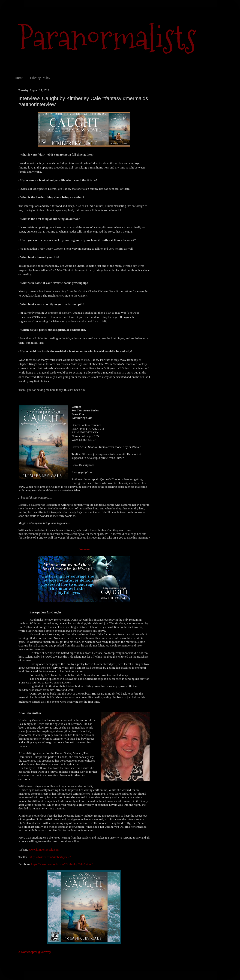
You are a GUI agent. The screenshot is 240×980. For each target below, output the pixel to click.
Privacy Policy (40, 78)
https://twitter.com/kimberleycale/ (50, 857)
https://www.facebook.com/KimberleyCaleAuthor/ (62, 864)
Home (19, 78)
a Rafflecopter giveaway (35, 952)
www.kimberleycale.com (44, 850)
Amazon (84, 549)
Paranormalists (107, 38)
